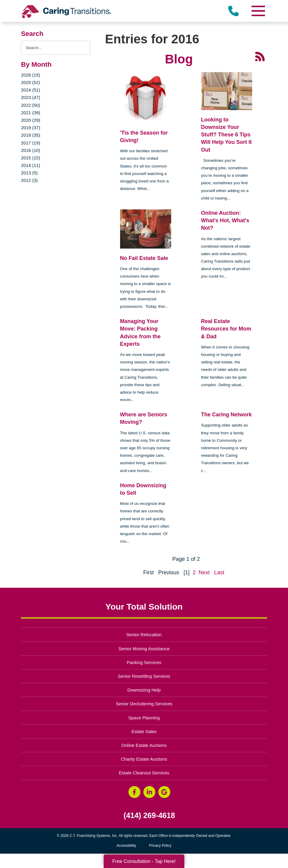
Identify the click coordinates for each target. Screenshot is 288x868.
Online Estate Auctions (144, 745)
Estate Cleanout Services (144, 773)
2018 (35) (30, 135)
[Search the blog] (55, 48)
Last (219, 572)
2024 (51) (30, 90)
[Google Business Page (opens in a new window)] (164, 792)
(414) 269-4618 (149, 816)
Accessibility (126, 846)
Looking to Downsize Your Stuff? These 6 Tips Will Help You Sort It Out (226, 135)
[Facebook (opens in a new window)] (134, 792)
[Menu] (258, 11)
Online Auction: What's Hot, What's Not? (225, 220)
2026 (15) (30, 75)
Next (204, 572)
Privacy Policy (160, 846)
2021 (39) (30, 113)
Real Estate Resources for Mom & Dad (226, 329)
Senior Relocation (144, 635)
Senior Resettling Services (144, 676)
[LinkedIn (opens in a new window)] (149, 792)
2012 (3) (29, 180)
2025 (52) (30, 82)
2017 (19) (30, 143)
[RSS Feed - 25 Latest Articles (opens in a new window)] (260, 56)
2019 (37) (30, 128)
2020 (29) (30, 120)
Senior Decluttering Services (144, 704)
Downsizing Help (144, 690)
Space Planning (144, 718)
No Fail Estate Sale (144, 258)
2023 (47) (30, 97)
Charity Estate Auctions (144, 759)
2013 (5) (29, 173)
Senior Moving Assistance (144, 649)
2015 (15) (30, 158)
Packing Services (144, 662)
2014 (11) (30, 165)
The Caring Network (226, 415)
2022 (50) (30, 105)
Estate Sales (144, 731)
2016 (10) (30, 150)
